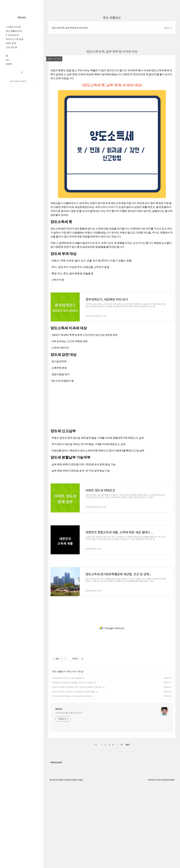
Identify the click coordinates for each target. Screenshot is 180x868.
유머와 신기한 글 (15, 39)
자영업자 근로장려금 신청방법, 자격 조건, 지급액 (73, 767)
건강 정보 (11, 47)
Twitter (61, 864)
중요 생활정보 (14, 31)
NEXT (128, 829)
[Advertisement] (112, 86)
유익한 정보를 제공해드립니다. (69, 797)
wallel (172, 864)
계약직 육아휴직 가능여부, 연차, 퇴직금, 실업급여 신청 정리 (77, 771)
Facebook (67, 864)
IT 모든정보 (12, 35)
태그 (8, 60)
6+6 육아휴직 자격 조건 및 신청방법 (67, 762)
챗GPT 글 (11, 43)
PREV (96, 829)
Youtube (74, 864)
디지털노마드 (13, 27)
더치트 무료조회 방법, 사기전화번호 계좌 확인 (71, 780)
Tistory (158, 864)
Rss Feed (52, 864)
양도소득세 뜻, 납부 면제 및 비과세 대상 (70, 28)
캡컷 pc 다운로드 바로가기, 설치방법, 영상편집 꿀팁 (74, 776)
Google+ (80, 864)
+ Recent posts (56, 847)
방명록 (9, 64)
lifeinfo (22, 17)
